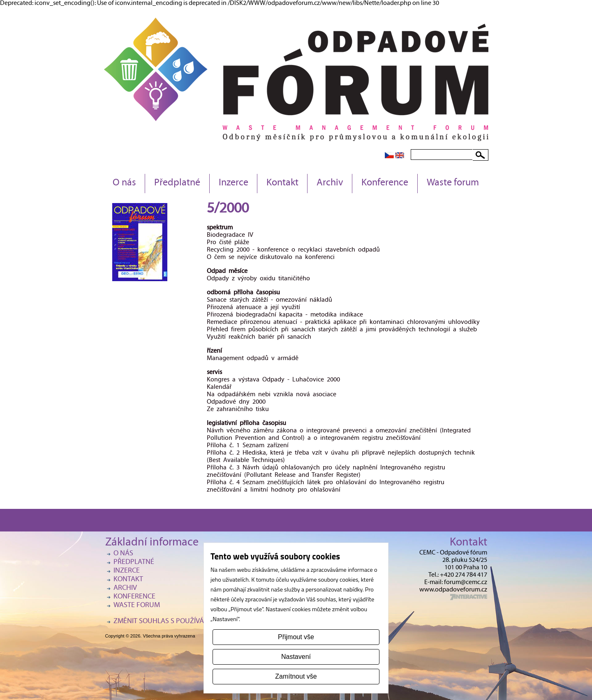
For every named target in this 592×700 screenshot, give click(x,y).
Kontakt (282, 183)
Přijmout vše (296, 637)
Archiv (330, 183)
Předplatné (177, 183)
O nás (124, 183)
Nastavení (296, 657)
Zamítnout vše (296, 676)
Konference (385, 183)
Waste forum (453, 183)
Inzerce (234, 183)
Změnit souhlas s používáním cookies (179, 622)
